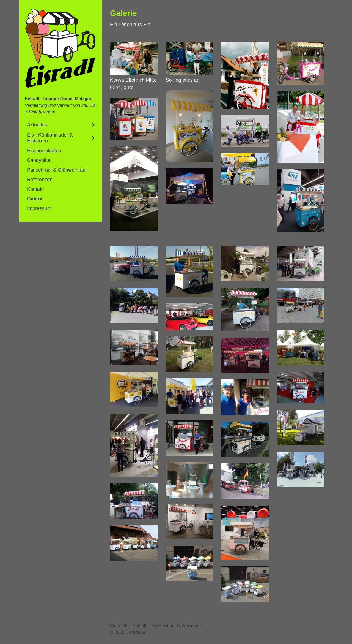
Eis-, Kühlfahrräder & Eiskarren (50, 138)
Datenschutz (189, 626)
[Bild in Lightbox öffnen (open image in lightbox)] (134, 58)
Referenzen (40, 180)
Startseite (119, 626)
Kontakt (35, 189)
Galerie (35, 199)
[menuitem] (61, 125)
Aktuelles (37, 125)
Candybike (39, 160)
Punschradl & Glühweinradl (57, 170)
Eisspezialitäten (44, 151)
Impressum (39, 208)
